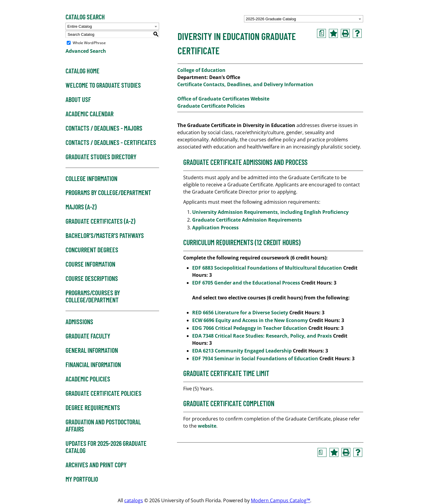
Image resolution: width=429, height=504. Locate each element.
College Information (91, 179)
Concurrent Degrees (92, 250)
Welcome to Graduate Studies (103, 85)
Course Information (90, 264)
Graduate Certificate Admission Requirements (248, 220)
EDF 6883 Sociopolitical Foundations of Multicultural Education (267, 268)
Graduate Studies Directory (101, 157)
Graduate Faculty (88, 336)
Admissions (79, 322)
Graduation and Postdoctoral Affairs (103, 426)
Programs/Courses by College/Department (93, 296)
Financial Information (93, 365)
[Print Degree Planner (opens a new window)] (321, 33)
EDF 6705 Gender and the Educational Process (246, 283)
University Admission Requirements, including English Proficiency (270, 212)
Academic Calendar (90, 114)
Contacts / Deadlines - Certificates (111, 143)
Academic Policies (88, 379)
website (207, 426)
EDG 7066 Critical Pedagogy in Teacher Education (250, 328)
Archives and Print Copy (96, 465)
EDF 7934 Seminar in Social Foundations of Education (255, 358)
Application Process (216, 228)
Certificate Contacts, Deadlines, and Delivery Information (245, 84)
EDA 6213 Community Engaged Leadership (242, 351)
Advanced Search (86, 51)
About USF (78, 100)
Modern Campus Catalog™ (280, 500)
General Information (92, 350)
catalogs (134, 500)
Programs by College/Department (108, 193)
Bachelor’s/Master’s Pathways (105, 236)
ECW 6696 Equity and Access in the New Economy (250, 320)
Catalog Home (83, 71)
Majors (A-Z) (81, 207)
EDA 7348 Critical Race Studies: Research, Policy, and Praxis (262, 336)
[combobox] (304, 19)
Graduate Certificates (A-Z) (100, 221)
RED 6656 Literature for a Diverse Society (240, 313)
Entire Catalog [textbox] (80, 26)
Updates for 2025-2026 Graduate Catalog (106, 447)
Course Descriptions (92, 279)
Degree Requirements (93, 408)
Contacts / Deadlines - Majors (104, 128)
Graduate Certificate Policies (104, 393)
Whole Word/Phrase (89, 43)
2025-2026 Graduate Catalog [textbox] (271, 19)
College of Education (201, 70)
